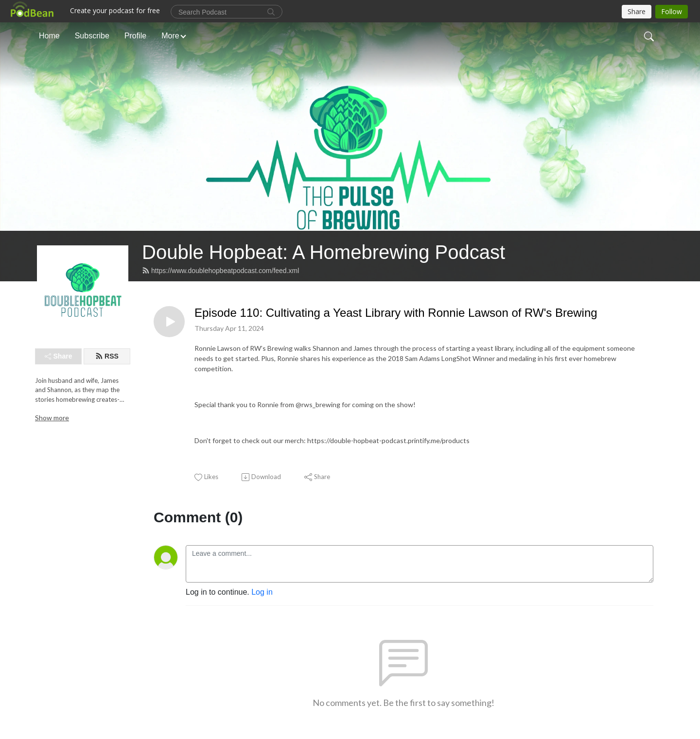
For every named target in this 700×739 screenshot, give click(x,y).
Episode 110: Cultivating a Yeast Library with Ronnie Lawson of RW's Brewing (396, 313)
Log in (262, 592)
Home (49, 36)
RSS (107, 356)
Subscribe (92, 36)
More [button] (170, 36)
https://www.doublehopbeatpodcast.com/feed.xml (220, 271)
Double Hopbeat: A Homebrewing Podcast (324, 252)
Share (59, 356)
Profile (135, 36)
